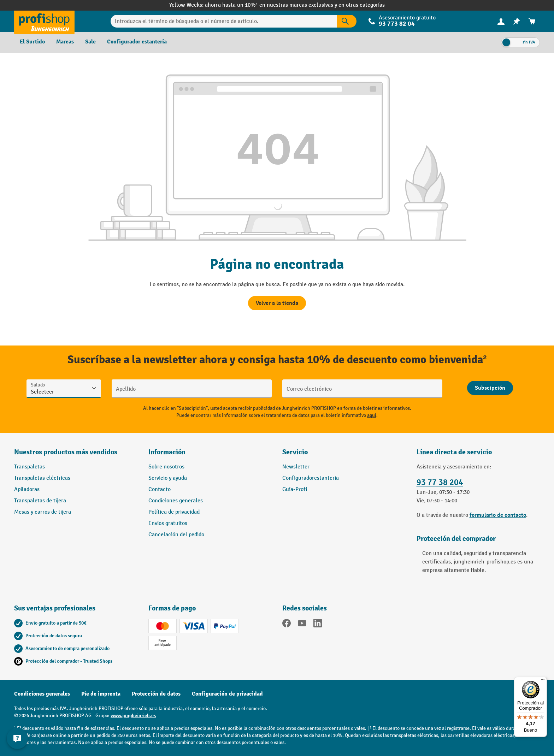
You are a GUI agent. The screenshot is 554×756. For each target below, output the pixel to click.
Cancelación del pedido (176, 535)
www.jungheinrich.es (133, 716)
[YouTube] (302, 625)
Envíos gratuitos (168, 523)
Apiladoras (27, 489)
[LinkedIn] (318, 625)
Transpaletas (30, 467)
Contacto (160, 489)
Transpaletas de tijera (40, 501)
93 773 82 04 (397, 24)
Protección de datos (156, 694)
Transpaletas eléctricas (42, 478)
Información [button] (167, 452)
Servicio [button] (295, 452)
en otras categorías (362, 5)
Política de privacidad (174, 512)
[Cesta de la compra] (532, 21)
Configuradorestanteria (311, 478)
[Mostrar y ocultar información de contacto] (18, 738)
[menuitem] (501, 21)
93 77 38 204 (440, 482)
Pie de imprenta (101, 694)
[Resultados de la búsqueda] (347, 21)
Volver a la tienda (277, 303)
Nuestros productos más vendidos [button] (66, 452)
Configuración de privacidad (227, 694)
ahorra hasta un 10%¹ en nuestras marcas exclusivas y (272, 5)
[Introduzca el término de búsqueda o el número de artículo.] (224, 21)
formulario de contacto (498, 515)
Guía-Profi (295, 489)
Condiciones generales (176, 501)
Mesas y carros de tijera (43, 512)
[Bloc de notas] (517, 21)
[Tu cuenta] (501, 21)
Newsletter (296, 467)
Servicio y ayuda (168, 478)
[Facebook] (287, 625)
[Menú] (543, 681)
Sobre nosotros (166, 467)
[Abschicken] (490, 388)
